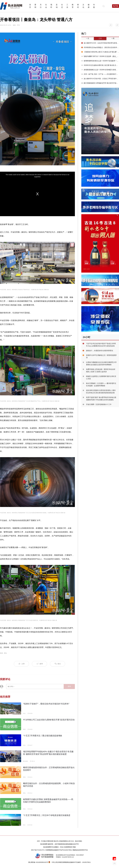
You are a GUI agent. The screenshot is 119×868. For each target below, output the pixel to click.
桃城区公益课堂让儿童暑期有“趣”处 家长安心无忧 (101, 378)
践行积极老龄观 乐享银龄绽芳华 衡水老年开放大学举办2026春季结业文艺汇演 (100, 83)
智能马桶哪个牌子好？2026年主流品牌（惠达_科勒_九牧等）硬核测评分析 (100, 56)
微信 (58, 664)
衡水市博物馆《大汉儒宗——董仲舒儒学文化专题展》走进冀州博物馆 (101, 385)
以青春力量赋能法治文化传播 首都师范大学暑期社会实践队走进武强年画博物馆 (101, 363)
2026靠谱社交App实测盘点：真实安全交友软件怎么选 (100, 47)
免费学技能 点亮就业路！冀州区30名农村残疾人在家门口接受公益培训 (101, 370)
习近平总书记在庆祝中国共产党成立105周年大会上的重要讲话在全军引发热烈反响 (101, 345)
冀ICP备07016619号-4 (38, 850)
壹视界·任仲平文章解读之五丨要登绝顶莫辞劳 (101, 356)
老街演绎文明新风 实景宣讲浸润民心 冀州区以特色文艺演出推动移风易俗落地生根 (101, 392)
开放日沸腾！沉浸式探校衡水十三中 (99, 404)
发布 (69, 686)
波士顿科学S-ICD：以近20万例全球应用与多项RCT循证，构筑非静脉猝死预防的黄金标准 (100, 43)
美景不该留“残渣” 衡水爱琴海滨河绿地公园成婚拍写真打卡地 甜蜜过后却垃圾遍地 (101, 399)
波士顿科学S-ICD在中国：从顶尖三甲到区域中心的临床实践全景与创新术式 (100, 79)
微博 (40, 664)
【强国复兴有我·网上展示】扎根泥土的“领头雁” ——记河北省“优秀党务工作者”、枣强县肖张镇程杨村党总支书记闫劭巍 (100, 52)
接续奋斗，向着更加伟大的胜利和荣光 (100, 351)
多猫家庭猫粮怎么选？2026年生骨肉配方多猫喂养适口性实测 (100, 70)
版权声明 (76, 844)
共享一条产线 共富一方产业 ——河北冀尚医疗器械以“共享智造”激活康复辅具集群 (100, 74)
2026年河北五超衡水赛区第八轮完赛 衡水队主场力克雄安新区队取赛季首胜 (100, 65)
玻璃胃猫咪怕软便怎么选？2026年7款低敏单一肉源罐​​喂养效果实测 (100, 61)
